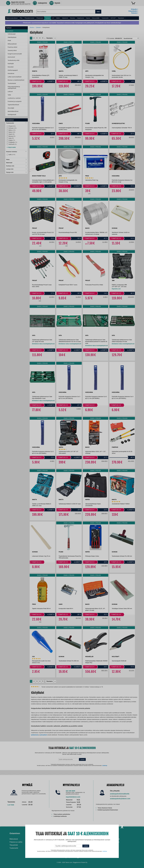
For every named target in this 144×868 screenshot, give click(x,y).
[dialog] (72, 434)
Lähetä (86, 846)
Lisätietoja (105, 851)
